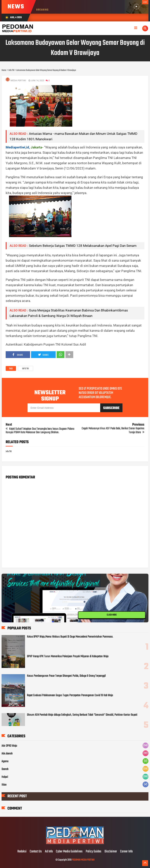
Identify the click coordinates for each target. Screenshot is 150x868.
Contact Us (36, 852)
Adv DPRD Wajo (9, 746)
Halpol (5, 777)
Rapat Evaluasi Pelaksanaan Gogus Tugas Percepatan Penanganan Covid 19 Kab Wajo (70, 695)
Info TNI (25, 369)
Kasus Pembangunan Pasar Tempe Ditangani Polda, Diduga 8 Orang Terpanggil (66, 676)
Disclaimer (111, 852)
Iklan (4, 785)
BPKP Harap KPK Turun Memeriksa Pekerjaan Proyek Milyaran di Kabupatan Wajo (68, 656)
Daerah (5, 769)
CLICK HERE (112, 615)
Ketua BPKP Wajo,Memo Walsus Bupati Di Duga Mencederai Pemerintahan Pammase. (70, 637)
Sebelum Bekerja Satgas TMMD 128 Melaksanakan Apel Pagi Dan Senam (83, 246)
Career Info (126, 852)
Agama (5, 761)
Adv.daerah (7, 754)
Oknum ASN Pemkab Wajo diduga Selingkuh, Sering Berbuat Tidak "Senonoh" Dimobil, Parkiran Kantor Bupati (82, 715)
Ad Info (49, 852)
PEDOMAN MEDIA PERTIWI (83, 860)
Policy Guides (94, 852)
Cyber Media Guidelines (69, 852)
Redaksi (22, 852)
